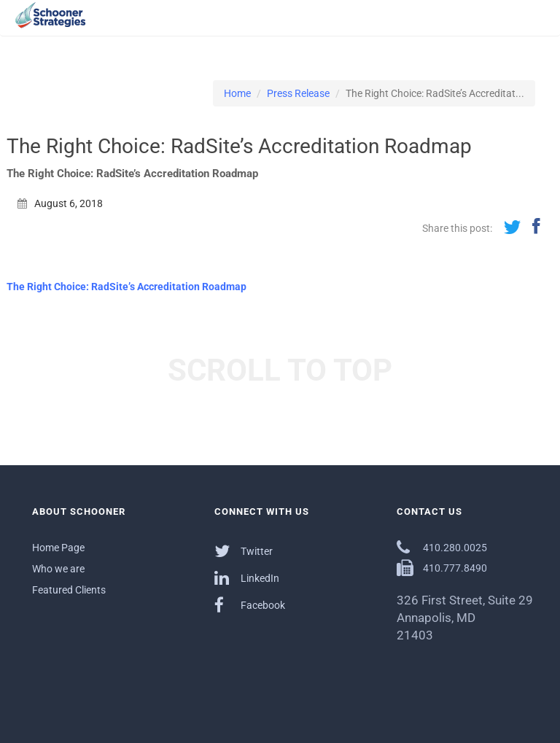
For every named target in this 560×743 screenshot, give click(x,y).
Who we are (58, 569)
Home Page (58, 548)
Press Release (298, 93)
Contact (519, 25)
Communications (454, 25)
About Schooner (262, 25)
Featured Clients (69, 590)
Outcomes (382, 25)
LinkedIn (247, 578)
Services (328, 25)
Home (237, 93)
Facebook (250, 605)
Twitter (244, 551)
